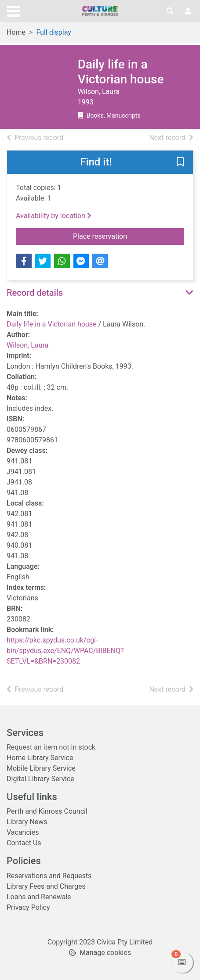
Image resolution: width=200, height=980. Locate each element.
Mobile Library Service (41, 768)
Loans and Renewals (39, 897)
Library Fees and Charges (46, 886)
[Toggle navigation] (14, 10)
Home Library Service (40, 758)
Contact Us (24, 843)
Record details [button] (35, 293)
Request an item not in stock (51, 747)
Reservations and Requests (49, 876)
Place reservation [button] (129, 236)
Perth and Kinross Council (47, 811)
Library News (27, 822)
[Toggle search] (170, 11)
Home (16, 32)
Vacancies (23, 832)
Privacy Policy (28, 907)
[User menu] (188, 11)
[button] (180, 163)
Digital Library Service (40, 779)
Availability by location (54, 216)
